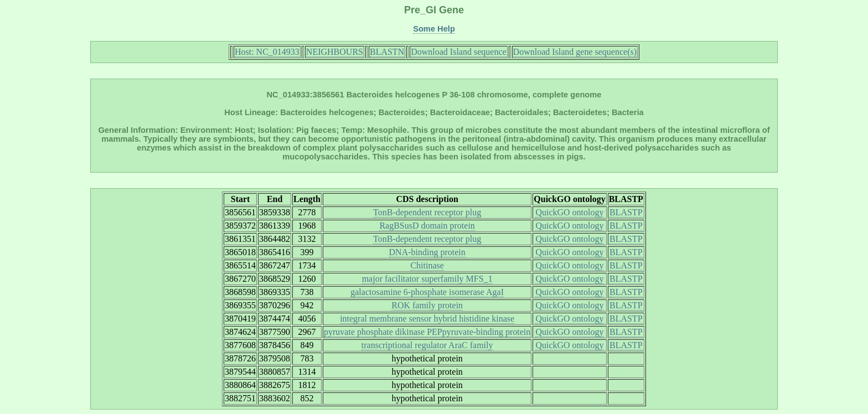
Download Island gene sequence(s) (575, 52)
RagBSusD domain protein (427, 226)
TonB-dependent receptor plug (427, 212)
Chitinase (427, 265)
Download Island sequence (458, 52)
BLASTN (387, 52)
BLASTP (626, 212)
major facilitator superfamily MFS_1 (427, 279)
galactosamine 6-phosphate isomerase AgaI (427, 292)
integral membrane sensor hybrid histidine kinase (427, 319)
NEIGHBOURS (335, 52)
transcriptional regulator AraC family (427, 345)
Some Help (434, 29)
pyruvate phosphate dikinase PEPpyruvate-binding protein (427, 332)
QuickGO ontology (569, 212)
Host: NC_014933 (267, 52)
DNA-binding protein (427, 252)
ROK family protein (427, 305)
